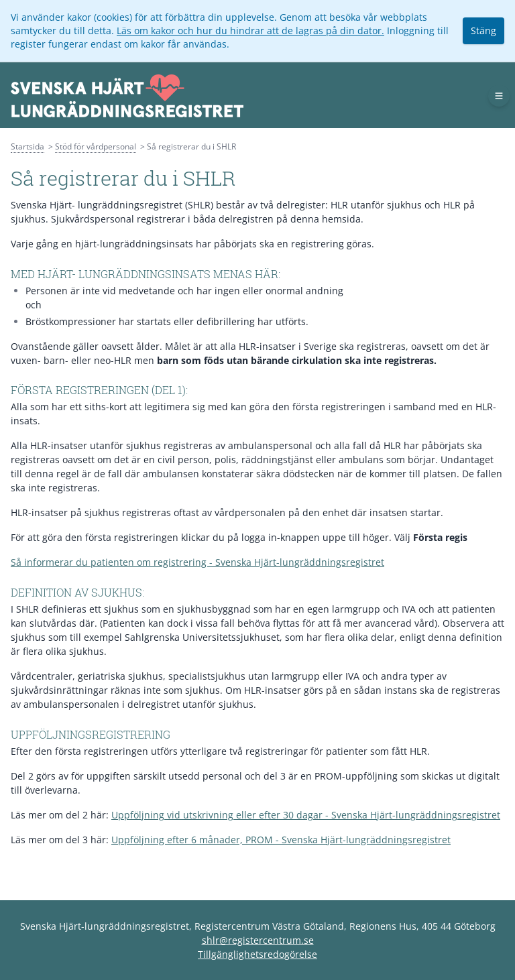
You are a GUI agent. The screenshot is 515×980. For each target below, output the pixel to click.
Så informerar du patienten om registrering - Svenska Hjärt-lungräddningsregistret (197, 562)
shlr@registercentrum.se (258, 940)
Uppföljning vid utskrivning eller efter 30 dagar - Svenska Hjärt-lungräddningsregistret (306, 815)
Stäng (483, 30)
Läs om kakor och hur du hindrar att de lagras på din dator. (250, 30)
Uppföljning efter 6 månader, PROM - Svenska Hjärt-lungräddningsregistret (281, 840)
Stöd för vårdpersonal (96, 146)
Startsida (27, 146)
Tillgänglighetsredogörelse (257, 954)
